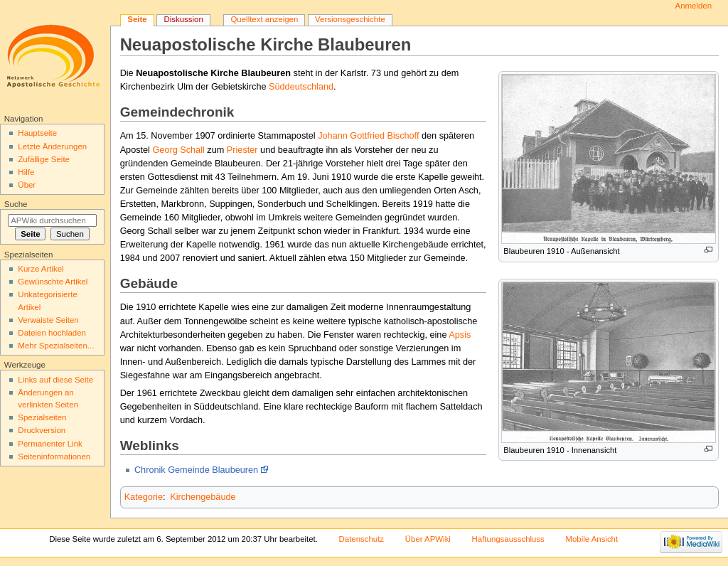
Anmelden (694, 6)
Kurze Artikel (41, 269)
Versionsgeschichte (350, 19)
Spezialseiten (42, 417)
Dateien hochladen (52, 333)
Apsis (460, 335)
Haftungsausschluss (508, 539)
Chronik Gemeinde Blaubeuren (196, 470)
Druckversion (42, 430)
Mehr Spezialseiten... (56, 346)
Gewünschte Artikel (53, 282)
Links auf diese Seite (55, 380)
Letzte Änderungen (52, 146)
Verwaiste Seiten (48, 320)
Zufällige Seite (44, 159)
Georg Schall (178, 150)
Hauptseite (37, 133)
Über (27, 185)
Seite (137, 19)
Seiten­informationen (54, 456)
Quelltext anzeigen (264, 19)
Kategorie (144, 497)
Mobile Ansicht (591, 539)
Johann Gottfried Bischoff (368, 136)
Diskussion (183, 19)
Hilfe (26, 172)
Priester (242, 150)
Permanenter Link (50, 444)
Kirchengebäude (203, 497)
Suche (16, 204)
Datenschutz (362, 539)
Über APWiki (428, 539)
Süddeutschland (301, 87)
